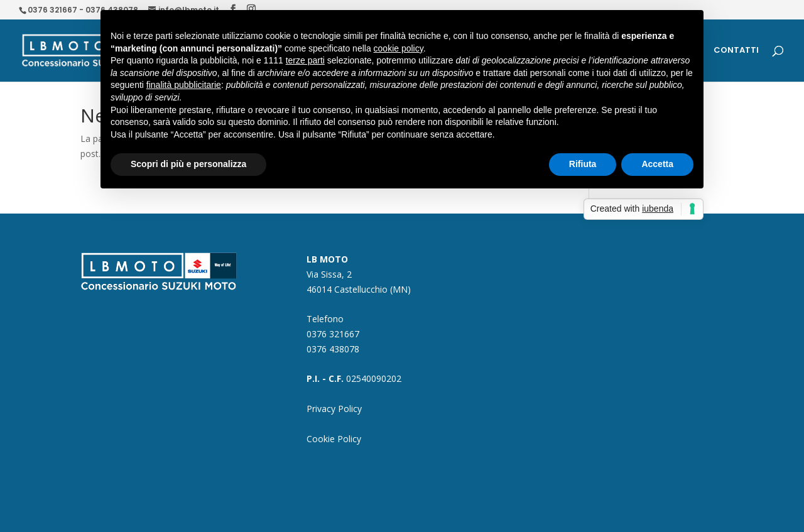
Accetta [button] (657, 164)
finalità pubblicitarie (184, 85)
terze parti (305, 60)
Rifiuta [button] (583, 164)
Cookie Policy (334, 439)
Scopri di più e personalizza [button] (188, 164)
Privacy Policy (334, 409)
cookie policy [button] (399, 48)
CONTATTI (736, 51)
